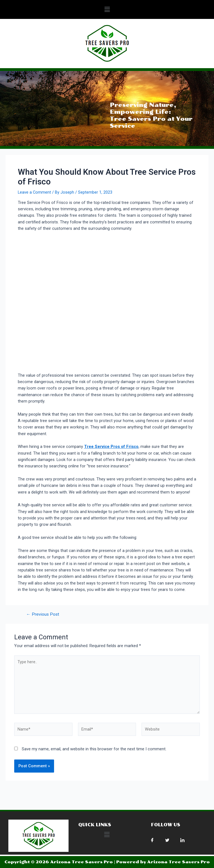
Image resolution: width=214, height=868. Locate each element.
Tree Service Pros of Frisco (111, 447)
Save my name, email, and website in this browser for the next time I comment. (94, 749)
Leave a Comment (34, 192)
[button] (107, 9)
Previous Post (43, 615)
